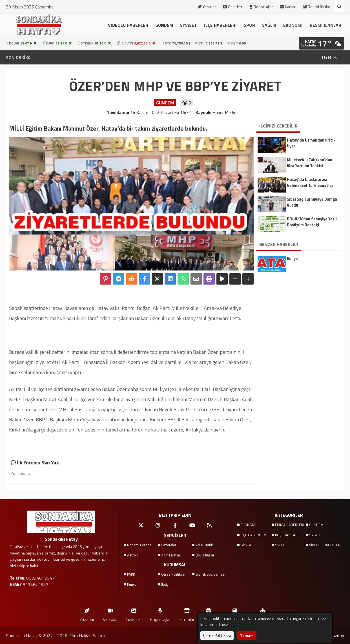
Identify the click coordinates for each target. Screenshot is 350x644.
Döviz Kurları (205, 555)
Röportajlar (261, 7)
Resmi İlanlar (316, 7)
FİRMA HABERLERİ (290, 525)
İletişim (167, 584)
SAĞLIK (269, 25)
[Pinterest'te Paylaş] (105, 279)
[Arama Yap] (339, 7)
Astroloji (134, 555)
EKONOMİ (293, 25)
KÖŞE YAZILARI (287, 535)
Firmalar (187, 614)
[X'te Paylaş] (157, 279)
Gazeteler (169, 545)
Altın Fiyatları (171, 555)
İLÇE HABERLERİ (220, 25)
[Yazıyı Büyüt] (248, 279)
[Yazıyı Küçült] (235, 279)
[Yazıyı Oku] (222, 279)
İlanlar (288, 7)
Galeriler (233, 7)
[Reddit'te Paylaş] (131, 279)
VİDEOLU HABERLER (128, 25)
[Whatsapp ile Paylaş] (183, 279)
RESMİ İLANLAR (325, 25)
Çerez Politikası (173, 574)
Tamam (247, 635)
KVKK (131, 574)
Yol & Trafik (204, 545)
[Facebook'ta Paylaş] (144, 279)
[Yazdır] (209, 279)
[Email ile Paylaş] (196, 279)
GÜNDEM (164, 25)
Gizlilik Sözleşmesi (210, 574)
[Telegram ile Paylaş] (118, 279)
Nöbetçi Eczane (139, 545)
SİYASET (189, 25)
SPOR (249, 25)
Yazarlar (207, 7)
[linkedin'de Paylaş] (170, 279)
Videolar (110, 614)
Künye (132, 584)
